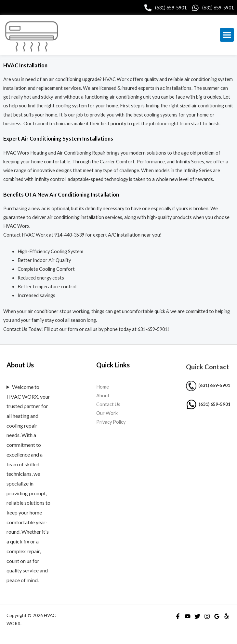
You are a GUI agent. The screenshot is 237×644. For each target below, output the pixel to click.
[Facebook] (178, 616)
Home (103, 387)
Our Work (107, 413)
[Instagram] (207, 616)
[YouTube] (188, 616)
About (103, 396)
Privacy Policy (111, 422)
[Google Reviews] (217, 616)
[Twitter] (197, 616)
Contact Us (108, 404)
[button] (227, 35)
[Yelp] (227, 616)
